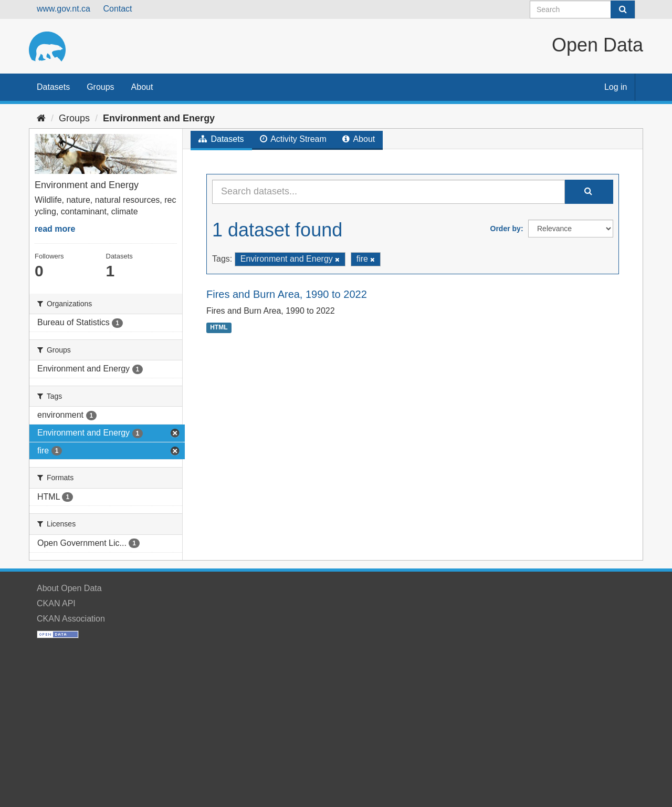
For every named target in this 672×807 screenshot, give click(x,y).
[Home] (41, 118)
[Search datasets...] (388, 192)
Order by (506, 229)
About (142, 87)
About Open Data (69, 588)
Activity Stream (293, 139)
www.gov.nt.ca (64, 9)
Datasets (53, 87)
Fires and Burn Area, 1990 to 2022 (287, 294)
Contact (117, 9)
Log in (616, 87)
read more (55, 229)
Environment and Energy (159, 118)
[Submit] (623, 9)
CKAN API (56, 603)
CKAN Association (71, 619)
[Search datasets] (582, 9)
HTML (219, 327)
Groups (100, 87)
